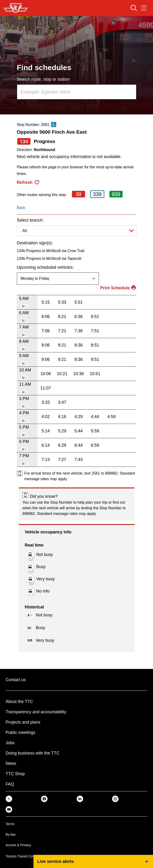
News (11, 763)
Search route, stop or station (43, 79)
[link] (9, 798)
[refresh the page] (28, 182)
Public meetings (21, 732)
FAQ (10, 784)
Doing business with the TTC (33, 753)
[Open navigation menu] (144, 8)
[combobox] (77, 92)
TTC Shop (15, 774)
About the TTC (19, 702)
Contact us (16, 680)
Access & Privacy (18, 845)
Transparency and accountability (36, 712)
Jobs (10, 743)
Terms (10, 824)
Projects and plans (23, 722)
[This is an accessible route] (54, 125)
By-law (11, 834)
